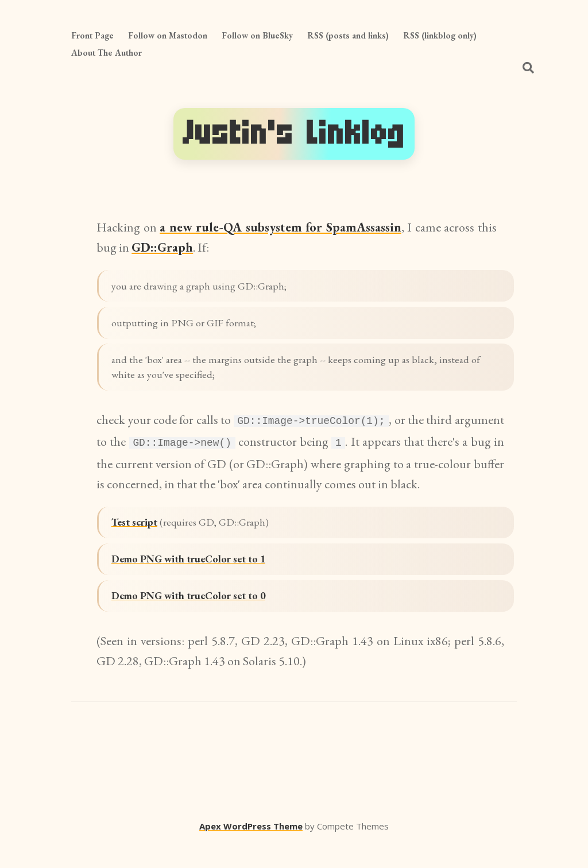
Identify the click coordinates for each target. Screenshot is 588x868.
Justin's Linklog (294, 134)
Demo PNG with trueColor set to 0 (201, 620)
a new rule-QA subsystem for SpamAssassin (280, 227)
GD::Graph (162, 247)
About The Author (107, 53)
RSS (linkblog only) (440, 35)
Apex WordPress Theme (251, 851)
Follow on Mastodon (168, 35)
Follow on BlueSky (257, 35)
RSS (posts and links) (348, 35)
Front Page (92, 35)
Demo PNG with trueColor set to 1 (201, 578)
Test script (140, 537)
